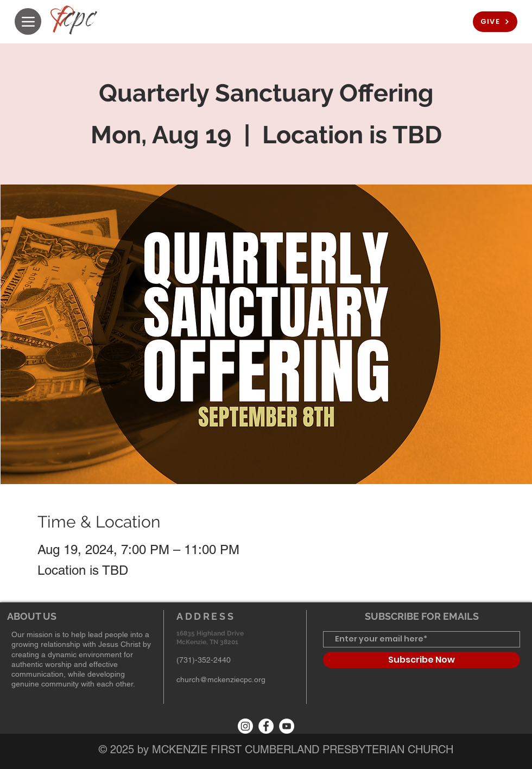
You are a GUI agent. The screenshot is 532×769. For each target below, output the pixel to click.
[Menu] (28, 21)
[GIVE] (495, 22)
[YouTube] (287, 726)
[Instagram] (245, 726)
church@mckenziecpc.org (221, 679)
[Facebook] (266, 726)
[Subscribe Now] (422, 660)
